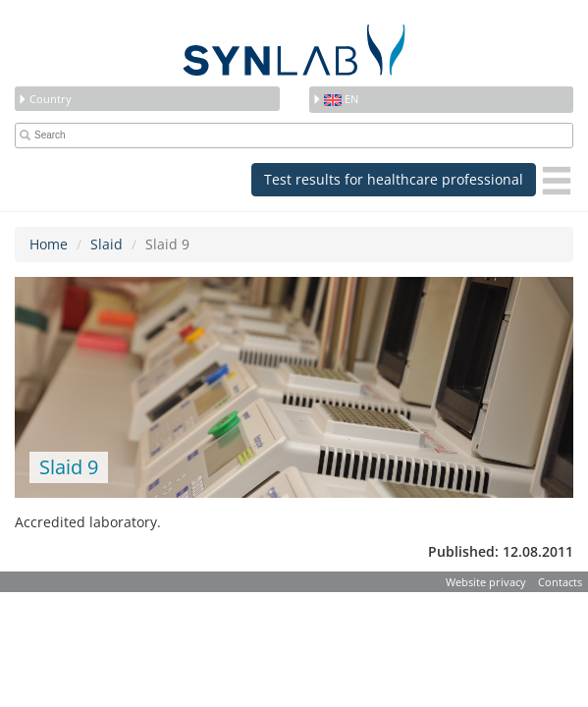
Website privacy (486, 582)
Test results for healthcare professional (394, 179)
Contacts (560, 582)
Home (49, 244)
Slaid (107, 244)
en (335, 99)
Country (45, 99)
